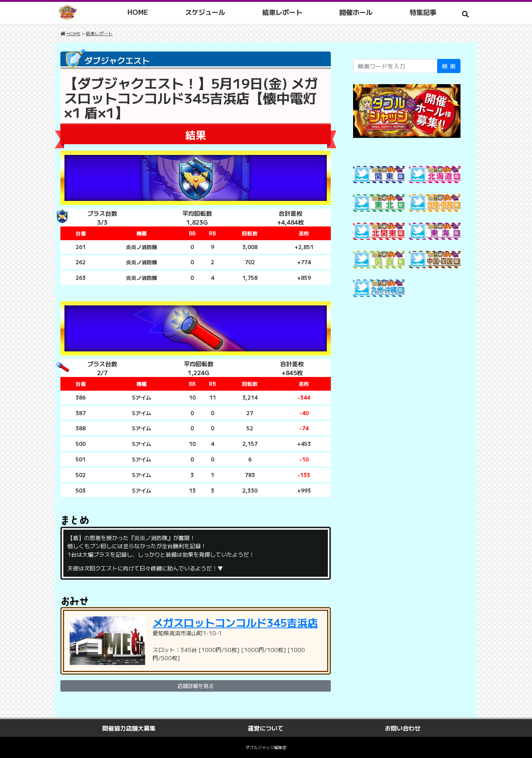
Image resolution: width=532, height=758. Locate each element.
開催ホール (356, 12)
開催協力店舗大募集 (129, 728)
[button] (465, 14)
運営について (266, 728)
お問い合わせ (403, 728)
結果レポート (282, 12)
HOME (138, 12)
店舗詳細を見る (196, 686)
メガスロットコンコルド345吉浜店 (235, 622)
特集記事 (423, 12)
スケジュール (205, 12)
